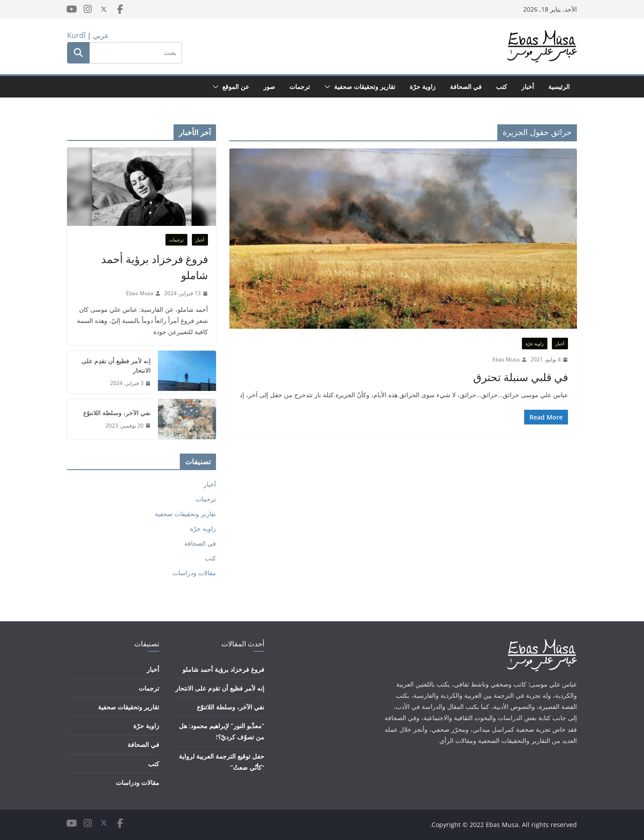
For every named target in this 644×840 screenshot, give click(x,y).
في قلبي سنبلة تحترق (521, 377)
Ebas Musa (506, 359)
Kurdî (76, 35)
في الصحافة (466, 87)
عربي (101, 35)
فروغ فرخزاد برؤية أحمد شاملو (155, 267)
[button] (329, 87)
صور (269, 87)
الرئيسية (559, 87)
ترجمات (300, 87)
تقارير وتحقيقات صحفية (365, 87)
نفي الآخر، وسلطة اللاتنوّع (117, 413)
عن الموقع (236, 87)
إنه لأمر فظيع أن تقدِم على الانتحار (116, 365)
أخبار (528, 87)
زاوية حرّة (423, 87)
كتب (502, 87)
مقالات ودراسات (194, 573)
